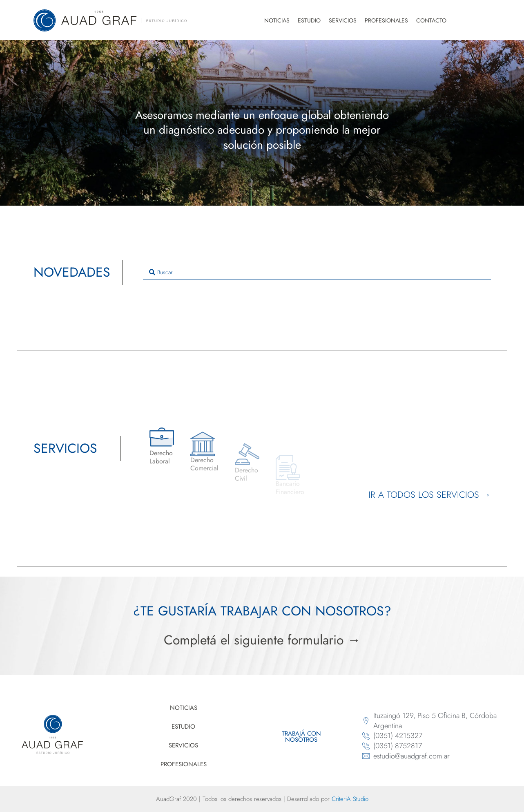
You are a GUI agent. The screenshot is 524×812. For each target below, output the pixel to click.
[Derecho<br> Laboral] (162, 452)
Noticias (277, 20)
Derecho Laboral (161, 473)
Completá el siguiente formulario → (262, 640)
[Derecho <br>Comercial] (203, 465)
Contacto (431, 20)
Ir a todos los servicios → (430, 494)
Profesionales (386, 20)
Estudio (309, 20)
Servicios (343, 20)
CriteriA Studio (350, 799)
